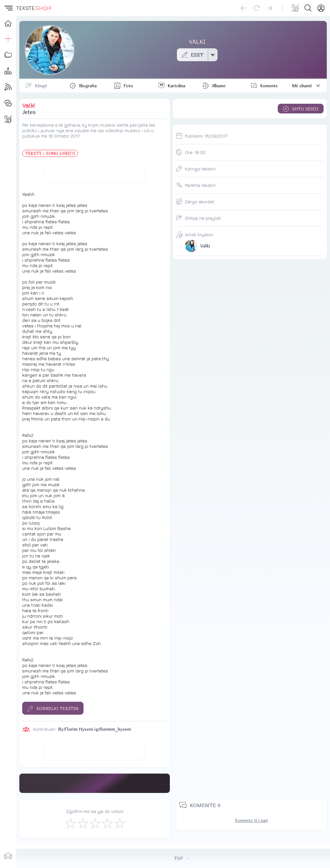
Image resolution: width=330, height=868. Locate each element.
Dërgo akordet (200, 202)
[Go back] (244, 8)
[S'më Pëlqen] (70, 823)
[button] (8, 8)
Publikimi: (206, 136)
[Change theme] (295, 8)
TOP (181, 858)
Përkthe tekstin (200, 185)
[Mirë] (95, 823)
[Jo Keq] (82, 823)
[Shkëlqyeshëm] (119, 823)
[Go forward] (269, 8)
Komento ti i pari (251, 820)
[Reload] (257, 8)
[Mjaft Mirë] (107, 823)
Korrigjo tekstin (200, 169)
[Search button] (308, 8)
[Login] (321, 8)
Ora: (195, 152)
